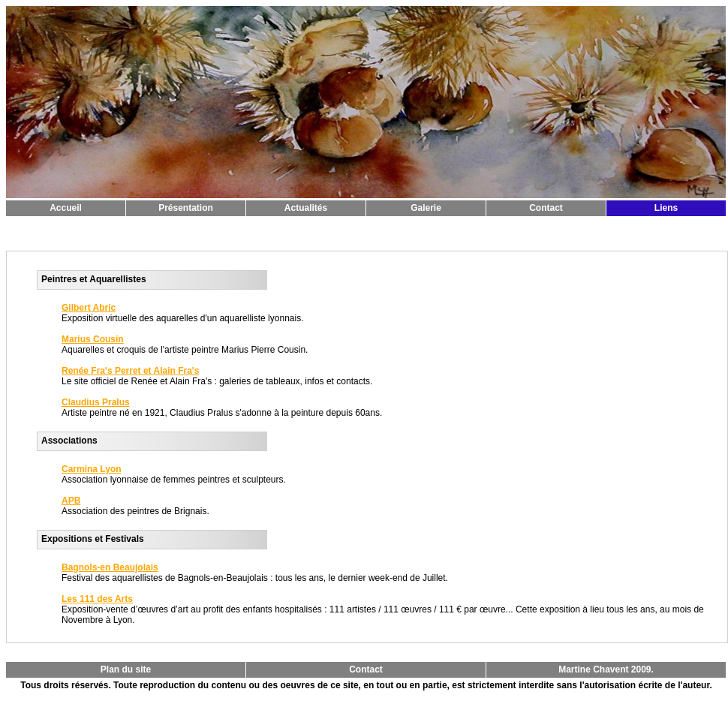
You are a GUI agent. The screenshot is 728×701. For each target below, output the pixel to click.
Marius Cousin (93, 339)
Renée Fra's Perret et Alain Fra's (130, 371)
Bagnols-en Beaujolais (110, 567)
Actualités (306, 208)
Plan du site (126, 669)
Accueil (66, 208)
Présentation (186, 208)
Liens (666, 208)
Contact (546, 208)
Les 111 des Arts (97, 599)
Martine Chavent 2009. (606, 669)
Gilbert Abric (89, 308)
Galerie (426, 208)
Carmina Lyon (92, 469)
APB (71, 501)
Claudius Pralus (96, 402)
